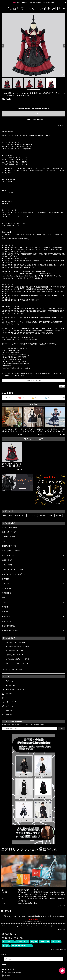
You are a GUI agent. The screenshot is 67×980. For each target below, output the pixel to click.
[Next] (64, 46)
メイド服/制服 (7, 588)
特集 (4, 598)
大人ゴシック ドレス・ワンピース (13, 574)
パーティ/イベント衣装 (10, 631)
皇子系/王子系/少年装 (9, 527)
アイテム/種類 (7, 565)
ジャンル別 (6, 541)
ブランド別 (6, 584)
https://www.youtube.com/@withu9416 (15, 364)
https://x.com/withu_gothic (11, 350)
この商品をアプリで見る (34, 380)
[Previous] (3, 46)
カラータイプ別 (7, 621)
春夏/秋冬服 (6, 616)
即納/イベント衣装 (8, 537)
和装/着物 (5, 579)
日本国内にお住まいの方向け (33, 120)
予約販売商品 (7, 593)
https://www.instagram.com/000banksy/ (16, 239)
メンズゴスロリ (7, 602)
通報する (62, 386)
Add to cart (34, 114)
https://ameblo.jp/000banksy (12, 359)
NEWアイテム (7, 612)
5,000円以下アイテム (9, 546)
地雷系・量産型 (7, 560)
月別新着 (5, 607)
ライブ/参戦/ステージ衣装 (11, 551)
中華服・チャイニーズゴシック (12, 570)
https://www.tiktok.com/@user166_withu (16, 368)
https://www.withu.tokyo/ (10, 226)
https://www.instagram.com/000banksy (15, 355)
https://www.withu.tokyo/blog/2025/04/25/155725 (19, 340)
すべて (8, 398)
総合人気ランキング (9, 532)
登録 (62, 728)
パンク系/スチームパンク (11, 555)
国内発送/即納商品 (8, 626)
